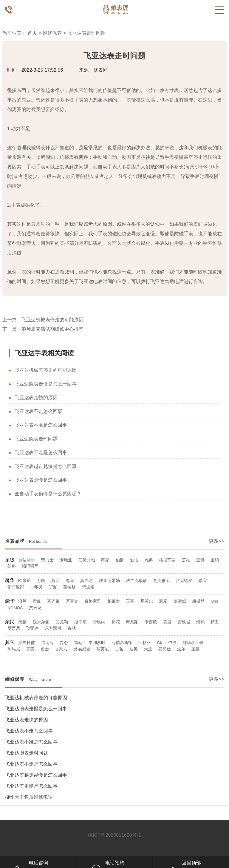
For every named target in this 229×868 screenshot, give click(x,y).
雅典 (149, 560)
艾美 (30, 649)
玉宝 (130, 601)
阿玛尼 (14, 649)
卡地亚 (66, 560)
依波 (172, 643)
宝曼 (196, 649)
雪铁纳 (99, 622)
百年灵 (36, 587)
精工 (215, 622)
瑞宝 (203, 581)
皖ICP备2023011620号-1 (114, 835)
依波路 (88, 587)
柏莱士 (114, 601)
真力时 (86, 581)
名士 (45, 649)
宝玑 (200, 560)
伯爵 (120, 560)
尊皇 (70, 581)
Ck (160, 643)
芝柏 (186, 560)
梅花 (116, 622)
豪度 (163, 601)
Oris (214, 601)
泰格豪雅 (93, 601)
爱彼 (134, 560)
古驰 (72, 628)
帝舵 (37, 601)
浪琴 (22, 601)
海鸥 (200, 622)
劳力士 (47, 560)
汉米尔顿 (41, 622)
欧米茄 (24, 581)
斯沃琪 (81, 622)
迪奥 (134, 649)
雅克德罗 (184, 581)
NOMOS (15, 608)
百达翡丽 (27, 560)
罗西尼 (14, 628)
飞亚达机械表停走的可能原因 (52, 320)
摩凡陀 (132, 622)
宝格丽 (145, 643)
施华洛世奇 (193, 643)
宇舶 (53, 587)
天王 (148, 649)
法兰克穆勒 (136, 581)
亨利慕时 (97, 643)
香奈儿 (61, 649)
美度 (167, 622)
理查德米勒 (109, 581)
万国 (41, 581)
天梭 (22, 622)
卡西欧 (151, 622)
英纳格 (69, 587)
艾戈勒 (62, 622)
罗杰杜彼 (27, 643)
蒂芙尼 (103, 649)
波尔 (181, 649)
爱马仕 (165, 649)
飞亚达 (32, 628)
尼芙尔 (147, 601)
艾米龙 (35, 608)
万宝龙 (72, 601)
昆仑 (64, 643)
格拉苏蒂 (167, 560)
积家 (105, 560)
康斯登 (198, 601)
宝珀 (215, 560)
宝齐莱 (53, 601)
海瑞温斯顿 (122, 643)
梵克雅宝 (161, 581)
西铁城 (184, 622)
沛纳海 (47, 643)
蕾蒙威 (180, 601)
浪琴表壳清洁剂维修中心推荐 (52, 329)
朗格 (12, 566)
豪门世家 (16, 587)
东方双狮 (53, 628)
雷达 (78, 643)
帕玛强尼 (30, 566)
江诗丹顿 (87, 560)
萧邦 (55, 581)
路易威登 (82, 649)
